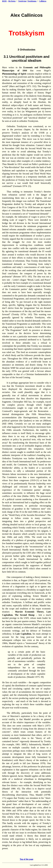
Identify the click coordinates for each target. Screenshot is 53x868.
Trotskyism (22, 1)
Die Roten (12, 1)
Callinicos (43, 1)
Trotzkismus (32, 1)
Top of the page (27, 859)
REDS (4, 1)
